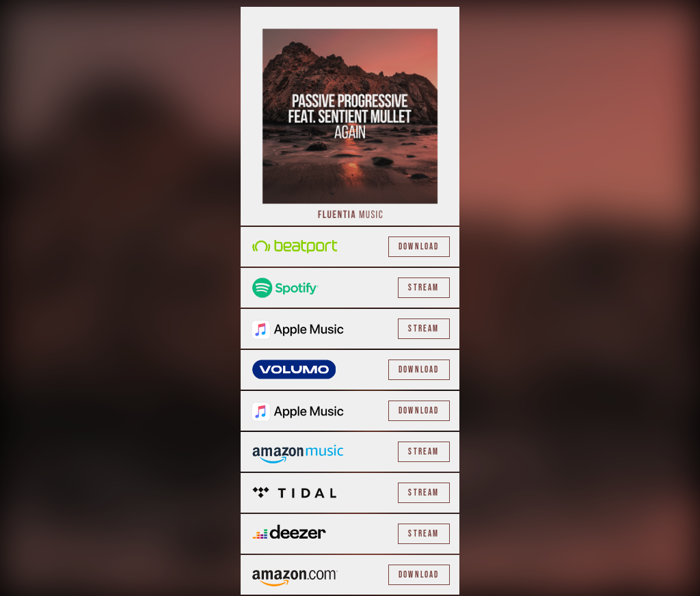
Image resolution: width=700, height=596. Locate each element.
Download (419, 247)
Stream (424, 288)
